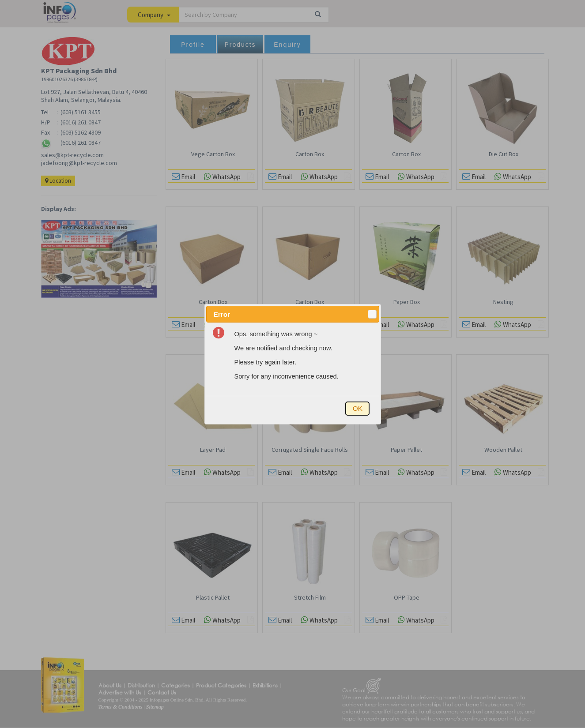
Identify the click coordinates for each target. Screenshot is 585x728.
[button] (372, 314)
